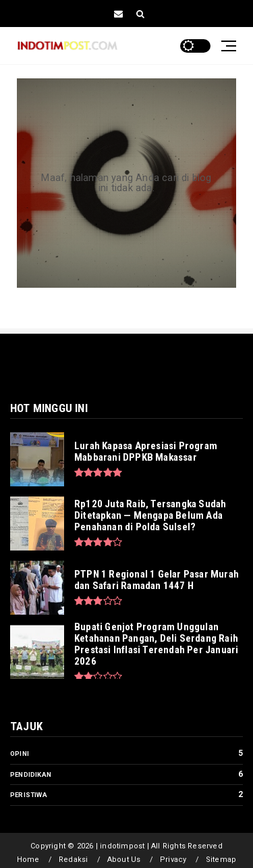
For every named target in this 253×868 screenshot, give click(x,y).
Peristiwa (29, 795)
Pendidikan (31, 774)
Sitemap (221, 860)
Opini (20, 754)
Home (28, 860)
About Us (124, 860)
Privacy (173, 860)
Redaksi (73, 860)
